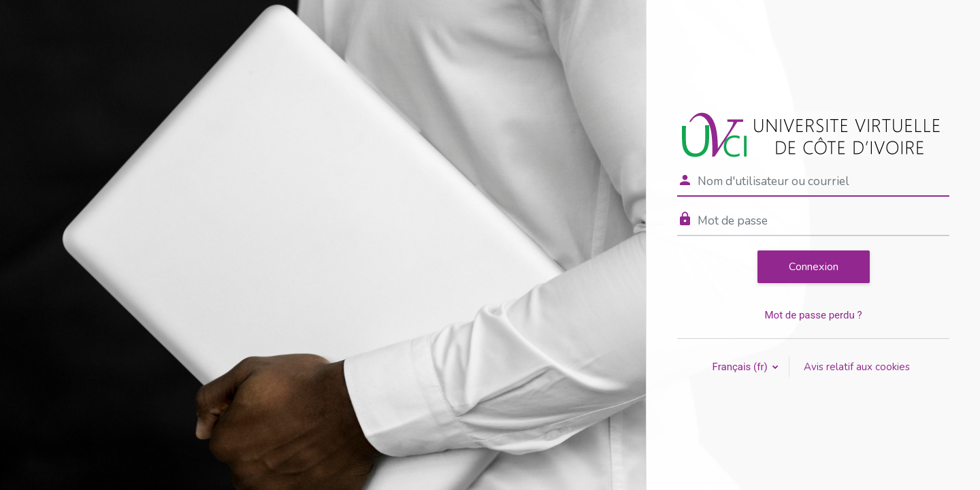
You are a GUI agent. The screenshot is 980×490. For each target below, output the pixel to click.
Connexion (814, 267)
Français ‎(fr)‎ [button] (741, 367)
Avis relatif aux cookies (857, 367)
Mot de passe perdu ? (813, 315)
